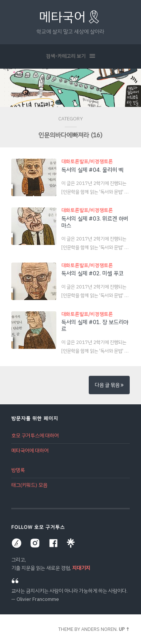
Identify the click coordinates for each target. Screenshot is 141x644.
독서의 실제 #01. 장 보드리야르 (95, 326)
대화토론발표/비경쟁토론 (87, 161)
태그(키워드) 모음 (29, 485)
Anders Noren (99, 629)
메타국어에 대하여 (30, 451)
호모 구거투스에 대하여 (35, 436)
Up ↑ (124, 629)
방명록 (18, 470)
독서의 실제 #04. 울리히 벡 (92, 170)
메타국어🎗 (71, 17)
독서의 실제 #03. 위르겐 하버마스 (95, 222)
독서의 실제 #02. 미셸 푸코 (92, 273)
